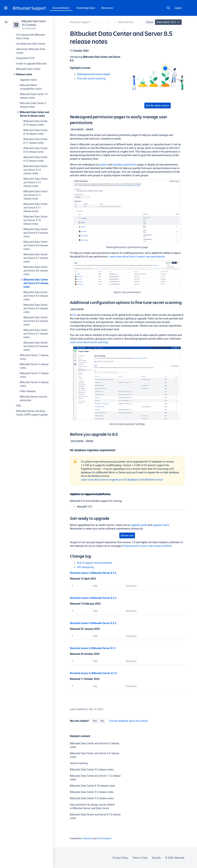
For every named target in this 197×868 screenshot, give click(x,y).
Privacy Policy (120, 858)
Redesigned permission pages (94, 74)
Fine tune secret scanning (91, 78)
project (103, 165)
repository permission (125, 165)
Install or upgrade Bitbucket (31, 64)
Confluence (87, 838)
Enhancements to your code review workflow (147, 546)
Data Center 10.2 (169, 22)
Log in (178, 8)
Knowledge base (86, 8)
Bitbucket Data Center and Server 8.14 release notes (36, 170)
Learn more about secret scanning (89, 342)
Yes (95, 721)
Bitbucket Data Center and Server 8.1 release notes (36, 334)
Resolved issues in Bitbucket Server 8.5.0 (93, 673)
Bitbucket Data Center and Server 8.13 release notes (36, 182)
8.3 (74, 315)
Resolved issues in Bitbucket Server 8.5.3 (93, 598)
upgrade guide (139, 525)
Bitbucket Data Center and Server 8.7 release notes (36, 258)
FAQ (18, 406)
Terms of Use (140, 858)
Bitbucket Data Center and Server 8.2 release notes (36, 321)
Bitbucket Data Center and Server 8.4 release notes (36, 296)
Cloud (150, 22)
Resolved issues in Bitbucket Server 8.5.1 (93, 648)
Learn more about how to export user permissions (137, 257)
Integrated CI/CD (26, 58)
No (102, 721)
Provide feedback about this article (128, 721)
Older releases (28, 391)
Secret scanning (79, 763)
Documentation (61, 8)
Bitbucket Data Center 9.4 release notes (92, 792)
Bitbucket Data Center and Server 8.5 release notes (36, 283)
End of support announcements (95, 563)
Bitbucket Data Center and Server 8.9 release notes (36, 233)
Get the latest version (158, 106)
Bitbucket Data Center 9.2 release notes (92, 798)
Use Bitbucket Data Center (31, 44)
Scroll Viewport (104, 838)
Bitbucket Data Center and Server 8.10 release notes (36, 220)
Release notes (24, 74)
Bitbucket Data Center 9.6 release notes (92, 770)
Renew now (127, 535)
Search (168, 8)
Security (156, 858)
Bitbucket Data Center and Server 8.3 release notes (36, 308)
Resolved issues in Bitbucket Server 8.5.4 (93, 573)
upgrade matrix (161, 525)
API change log (86, 567)
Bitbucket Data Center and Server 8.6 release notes (36, 271)
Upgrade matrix (28, 80)
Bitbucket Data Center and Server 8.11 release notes (36, 208)
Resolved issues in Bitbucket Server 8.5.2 (93, 623)
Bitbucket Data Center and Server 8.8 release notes (36, 245)
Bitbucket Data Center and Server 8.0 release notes (36, 346)
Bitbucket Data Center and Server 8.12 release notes (36, 195)
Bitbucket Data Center (28, 69)
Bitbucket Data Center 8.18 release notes (93, 786)
